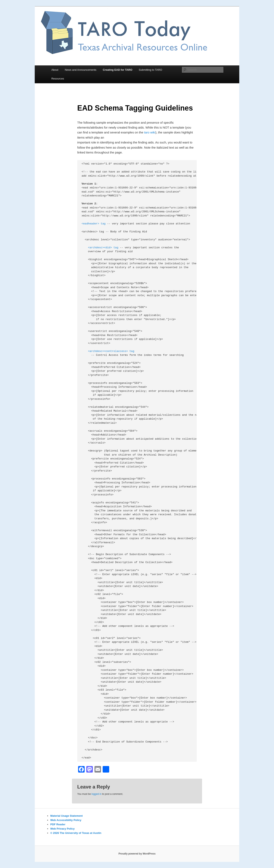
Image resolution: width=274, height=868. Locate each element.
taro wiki (150, 132)
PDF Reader (58, 824)
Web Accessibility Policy (66, 820)
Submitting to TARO (150, 70)
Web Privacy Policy (62, 829)
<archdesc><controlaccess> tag (111, 351)
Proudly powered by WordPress (137, 854)
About (55, 70)
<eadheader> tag (94, 224)
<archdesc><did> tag (103, 248)
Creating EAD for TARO (118, 70)
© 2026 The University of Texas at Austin (76, 833)
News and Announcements (81, 70)
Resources (58, 79)
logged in (96, 794)
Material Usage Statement (66, 816)
